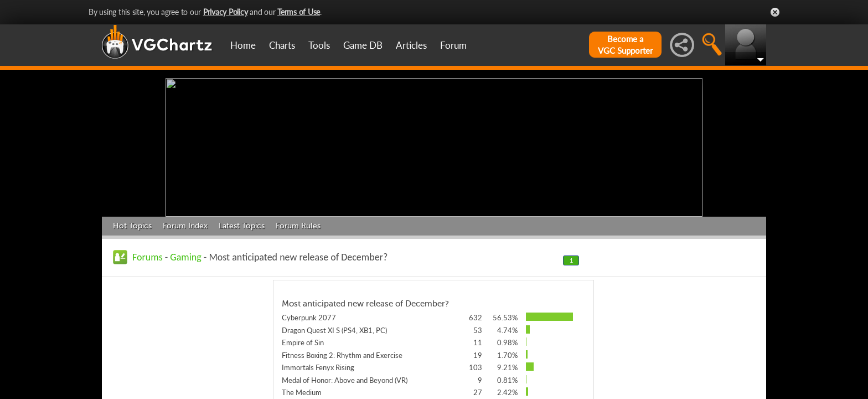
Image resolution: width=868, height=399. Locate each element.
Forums (148, 257)
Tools (319, 45)
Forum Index (185, 226)
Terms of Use (299, 12)
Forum (453, 45)
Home (243, 45)
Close (775, 12)
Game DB (363, 45)
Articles (411, 45)
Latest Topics (242, 226)
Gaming (185, 257)
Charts (282, 45)
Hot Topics (132, 226)
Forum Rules (298, 226)
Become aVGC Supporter (625, 45)
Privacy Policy (226, 12)
